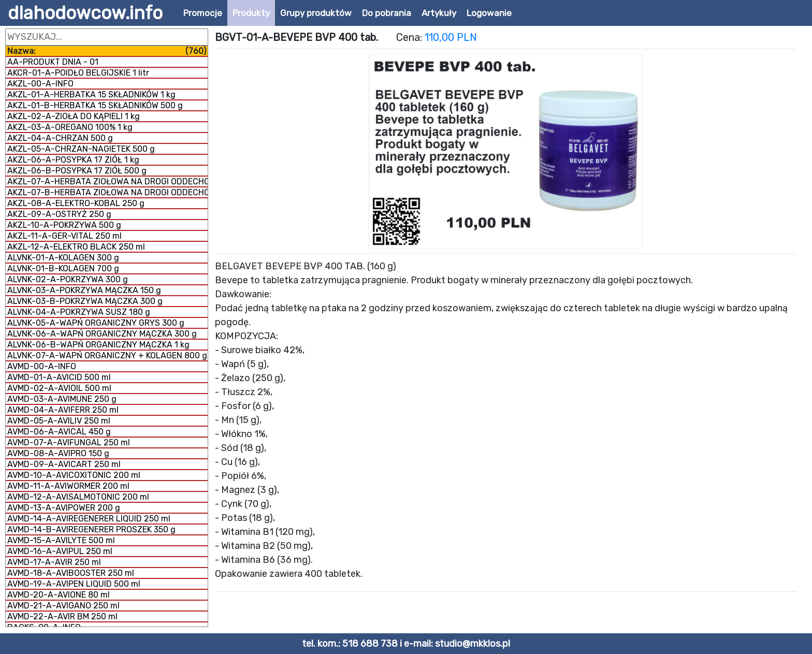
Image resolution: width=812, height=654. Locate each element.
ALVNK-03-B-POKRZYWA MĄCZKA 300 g (85, 301)
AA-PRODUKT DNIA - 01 (53, 62)
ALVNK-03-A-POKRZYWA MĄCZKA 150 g (84, 290)
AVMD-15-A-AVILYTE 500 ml (61, 540)
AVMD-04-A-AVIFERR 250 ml (63, 410)
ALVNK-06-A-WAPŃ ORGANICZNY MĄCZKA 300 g (102, 334)
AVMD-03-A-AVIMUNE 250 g (62, 399)
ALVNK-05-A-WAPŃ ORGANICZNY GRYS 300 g (96, 323)
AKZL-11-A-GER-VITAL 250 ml (64, 236)
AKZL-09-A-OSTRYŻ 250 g (59, 214)
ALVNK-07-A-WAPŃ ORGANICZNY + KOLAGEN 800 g (107, 355)
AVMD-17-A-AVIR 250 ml (54, 562)
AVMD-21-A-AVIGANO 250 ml (63, 606)
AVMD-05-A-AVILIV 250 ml (59, 421)
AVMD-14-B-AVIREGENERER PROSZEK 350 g (91, 529)
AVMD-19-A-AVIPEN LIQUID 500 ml (74, 584)
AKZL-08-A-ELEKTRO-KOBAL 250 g (76, 203)
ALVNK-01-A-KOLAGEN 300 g (63, 258)
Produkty (251, 13)
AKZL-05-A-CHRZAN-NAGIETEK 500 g (81, 149)
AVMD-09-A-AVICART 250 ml (64, 464)
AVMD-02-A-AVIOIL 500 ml (59, 388)
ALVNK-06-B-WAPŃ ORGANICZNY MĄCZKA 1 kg (98, 345)
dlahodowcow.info (85, 13)
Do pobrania (387, 13)
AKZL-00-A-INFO (40, 84)
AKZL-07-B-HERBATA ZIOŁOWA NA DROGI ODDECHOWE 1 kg (107, 192)
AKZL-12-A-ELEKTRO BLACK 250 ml (76, 247)
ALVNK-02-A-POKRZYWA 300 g (68, 279)
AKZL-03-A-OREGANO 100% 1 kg (70, 127)
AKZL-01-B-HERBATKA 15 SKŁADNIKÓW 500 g (95, 105)
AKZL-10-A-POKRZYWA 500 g (64, 225)
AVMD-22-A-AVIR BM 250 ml (62, 616)
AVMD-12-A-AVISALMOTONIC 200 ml (78, 497)
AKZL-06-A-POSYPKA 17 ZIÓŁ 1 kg (73, 160)
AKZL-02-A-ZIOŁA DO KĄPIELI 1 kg (74, 116)
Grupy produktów (316, 13)
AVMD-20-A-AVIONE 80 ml (59, 595)
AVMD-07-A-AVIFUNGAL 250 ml (69, 442)
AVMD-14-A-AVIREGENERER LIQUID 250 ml (89, 519)
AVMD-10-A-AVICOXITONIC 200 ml (74, 475)
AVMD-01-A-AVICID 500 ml (59, 377)
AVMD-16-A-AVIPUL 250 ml (60, 551)
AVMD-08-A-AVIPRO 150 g (58, 453)
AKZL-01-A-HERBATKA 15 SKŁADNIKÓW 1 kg (91, 95)
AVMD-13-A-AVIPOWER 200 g (64, 508)
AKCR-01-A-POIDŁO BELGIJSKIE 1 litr (78, 73)
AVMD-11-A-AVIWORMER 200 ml (68, 486)
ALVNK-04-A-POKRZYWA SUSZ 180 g (79, 312)
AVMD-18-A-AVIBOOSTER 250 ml (71, 573)
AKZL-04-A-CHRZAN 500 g (60, 138)
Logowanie (489, 13)
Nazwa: (107, 51)
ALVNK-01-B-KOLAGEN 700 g (63, 268)
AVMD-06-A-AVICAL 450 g (59, 432)
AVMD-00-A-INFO (42, 366)
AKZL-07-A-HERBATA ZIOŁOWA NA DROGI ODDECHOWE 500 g (107, 181)
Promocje (203, 13)
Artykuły (439, 13)
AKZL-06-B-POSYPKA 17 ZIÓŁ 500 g (77, 171)
